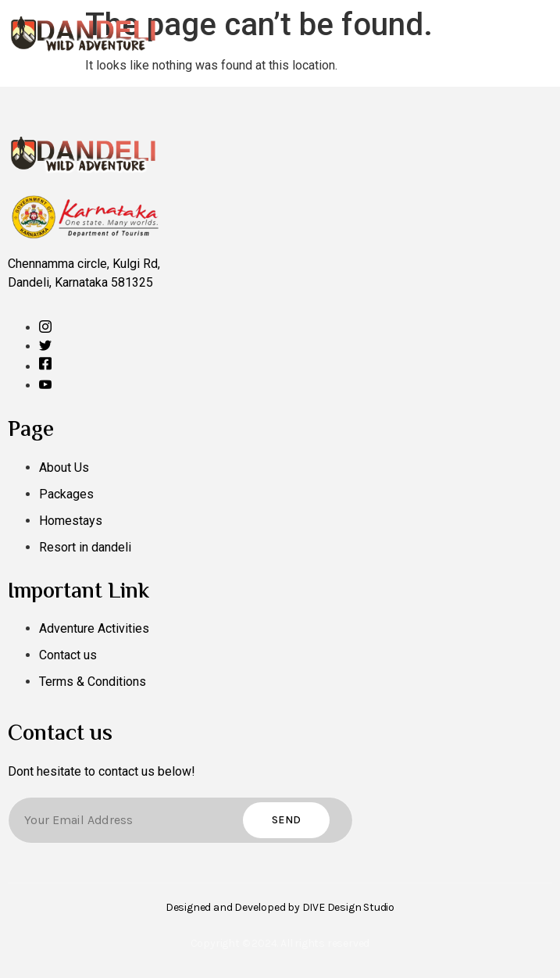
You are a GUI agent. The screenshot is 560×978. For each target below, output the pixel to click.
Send (286, 820)
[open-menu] (543, 33)
